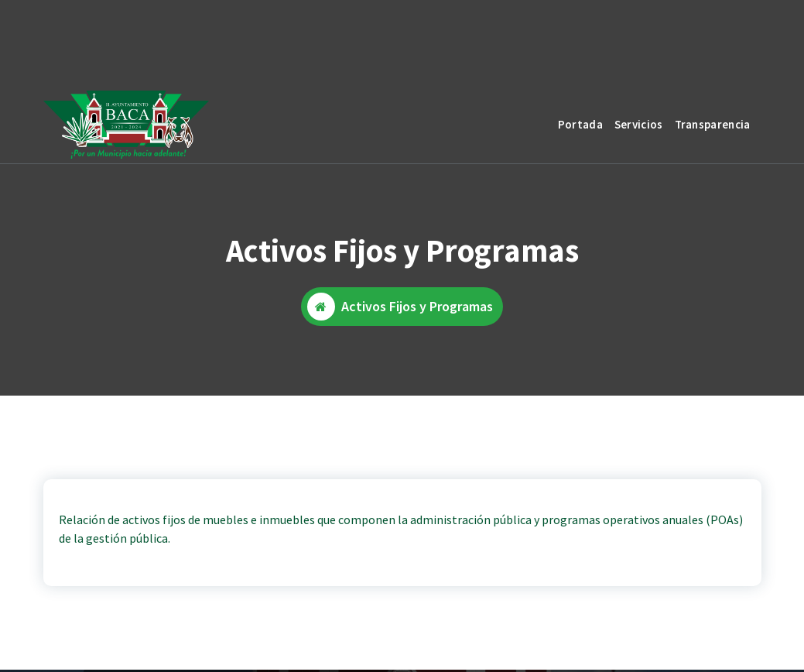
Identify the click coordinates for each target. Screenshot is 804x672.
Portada (580, 124)
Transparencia (713, 124)
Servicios (639, 124)
